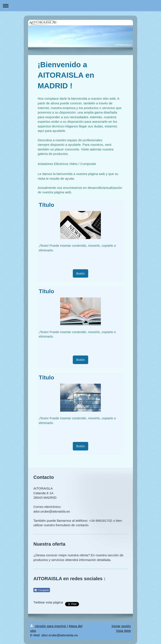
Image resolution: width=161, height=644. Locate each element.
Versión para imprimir (49, 626)
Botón (80, 273)
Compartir (42, 590)
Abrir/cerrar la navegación (80, 6)
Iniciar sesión (121, 626)
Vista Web (123, 631)
